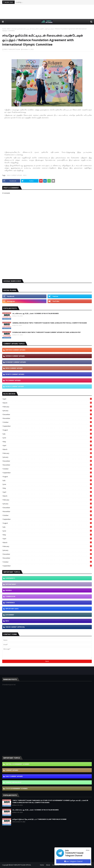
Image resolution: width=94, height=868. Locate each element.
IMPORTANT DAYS (12, 609)
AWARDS (9, 590)
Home (4, 29)
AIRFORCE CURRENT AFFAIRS (15, 350)
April (47, 399)
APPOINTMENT (11, 584)
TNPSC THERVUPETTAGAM (12, 49)
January (47, 411)
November (47, 418)
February (47, 407)
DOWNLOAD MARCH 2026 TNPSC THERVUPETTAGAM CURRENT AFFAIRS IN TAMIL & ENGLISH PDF (47, 332)
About (48, 865)
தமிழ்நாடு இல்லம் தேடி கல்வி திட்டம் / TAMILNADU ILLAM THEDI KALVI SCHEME (39, 819)
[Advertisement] (47, 12)
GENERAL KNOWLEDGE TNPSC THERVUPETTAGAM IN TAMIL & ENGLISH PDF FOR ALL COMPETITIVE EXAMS (50, 323)
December (47, 414)
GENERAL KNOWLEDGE (13, 782)
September (47, 426)
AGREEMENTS (10, 578)
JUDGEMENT (10, 615)
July (47, 434)
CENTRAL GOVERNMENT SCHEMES (17, 764)
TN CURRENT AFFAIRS (13, 380)
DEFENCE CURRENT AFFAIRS (15, 356)
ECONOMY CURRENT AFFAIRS (16, 362)
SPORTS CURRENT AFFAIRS (15, 374)
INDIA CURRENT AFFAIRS (14, 368)
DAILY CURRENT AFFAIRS (14, 175)
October (47, 422)
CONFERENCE (10, 603)
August (47, 430)
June (47, 438)
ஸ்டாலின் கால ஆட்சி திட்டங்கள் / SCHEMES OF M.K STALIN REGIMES (36, 313)
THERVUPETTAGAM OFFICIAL (22, 865)
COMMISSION (10, 596)
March (47, 403)
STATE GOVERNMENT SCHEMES (17, 789)
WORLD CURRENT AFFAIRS (15, 386)
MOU (9, 29)
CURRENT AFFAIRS (12, 770)
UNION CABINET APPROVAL (15, 627)
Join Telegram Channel (73, 861)
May (47, 442)
